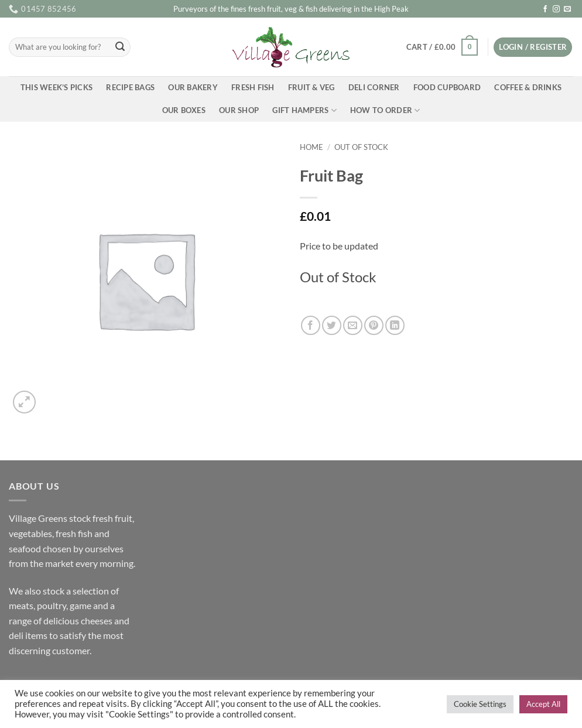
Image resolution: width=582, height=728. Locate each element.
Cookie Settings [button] (480, 704)
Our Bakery (193, 87)
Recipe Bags (130, 87)
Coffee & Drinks (528, 87)
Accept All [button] (543, 704)
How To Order (385, 110)
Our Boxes (184, 110)
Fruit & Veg (311, 87)
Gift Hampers (304, 110)
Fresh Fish (253, 87)
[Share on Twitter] (332, 325)
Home (311, 147)
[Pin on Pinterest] (374, 325)
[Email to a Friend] (353, 325)
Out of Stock (361, 147)
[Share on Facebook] (311, 325)
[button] (442, 47)
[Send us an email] (567, 9)
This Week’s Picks (57, 87)
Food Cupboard (447, 87)
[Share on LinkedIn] (395, 325)
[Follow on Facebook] (545, 9)
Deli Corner (374, 87)
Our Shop (239, 110)
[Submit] (120, 47)
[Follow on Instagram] (556, 9)
